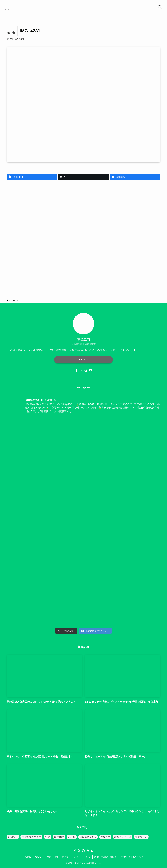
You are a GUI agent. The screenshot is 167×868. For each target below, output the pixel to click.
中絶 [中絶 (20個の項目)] (48, 837)
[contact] (90, 370)
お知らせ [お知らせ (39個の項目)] (13, 837)
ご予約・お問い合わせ (131, 857)
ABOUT (83, 360)
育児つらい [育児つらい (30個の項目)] (141, 837)
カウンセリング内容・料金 (76, 857)
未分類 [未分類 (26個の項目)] (72, 837)
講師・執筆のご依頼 (105, 857)
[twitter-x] (81, 370)
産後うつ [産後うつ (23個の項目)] (105, 837)
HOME (27, 857)
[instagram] (86, 370)
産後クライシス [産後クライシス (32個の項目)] (123, 837)
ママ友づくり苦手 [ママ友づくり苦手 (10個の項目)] (31, 837)
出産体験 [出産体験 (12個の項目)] (59, 837)
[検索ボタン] (160, 7)
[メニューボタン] (7, 7)
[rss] (88, 851)
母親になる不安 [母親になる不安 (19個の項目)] (88, 837)
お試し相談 (52, 857)
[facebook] (77, 370)
